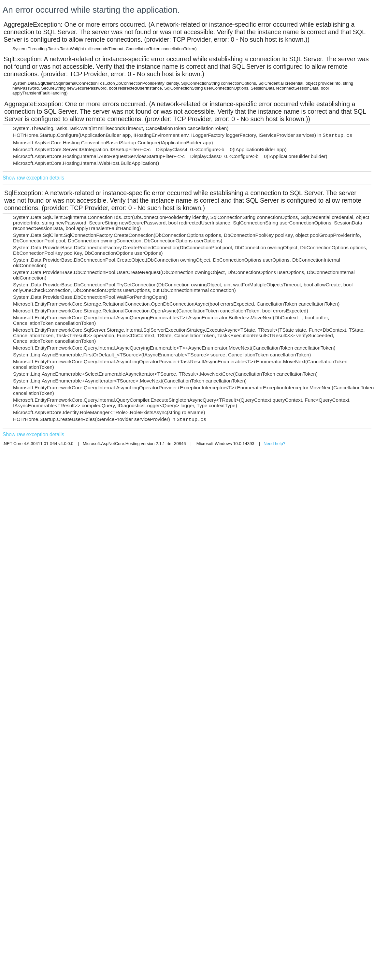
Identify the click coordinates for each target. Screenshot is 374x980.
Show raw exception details (33, 178)
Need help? (274, 444)
